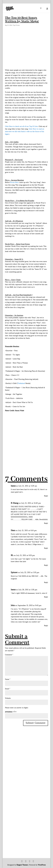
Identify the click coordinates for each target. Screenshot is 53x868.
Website (8, 698)
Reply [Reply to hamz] (46, 496)
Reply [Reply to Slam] (46, 548)
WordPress (42, 865)
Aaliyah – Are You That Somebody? (19, 295)
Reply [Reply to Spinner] (46, 582)
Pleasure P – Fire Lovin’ (14, 160)
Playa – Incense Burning (14, 180)
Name (8, 679)
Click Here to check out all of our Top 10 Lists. (22, 126)
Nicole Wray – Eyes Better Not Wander (20, 201)
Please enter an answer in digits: (17, 708)
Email (8, 689)
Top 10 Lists (16, 25)
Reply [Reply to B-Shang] (46, 523)
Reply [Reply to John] (46, 626)
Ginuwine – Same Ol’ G (14, 259)
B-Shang (15, 503)
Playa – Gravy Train (13, 280)
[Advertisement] (26, 439)
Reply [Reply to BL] (46, 565)
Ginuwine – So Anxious (14, 315)
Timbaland (21, 383)
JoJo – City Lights (12, 142)
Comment (9, 655)
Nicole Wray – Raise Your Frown (17, 244)
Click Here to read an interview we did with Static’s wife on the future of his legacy (25, 132)
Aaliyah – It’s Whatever (14, 221)
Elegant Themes (22, 865)
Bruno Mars (14, 182)
